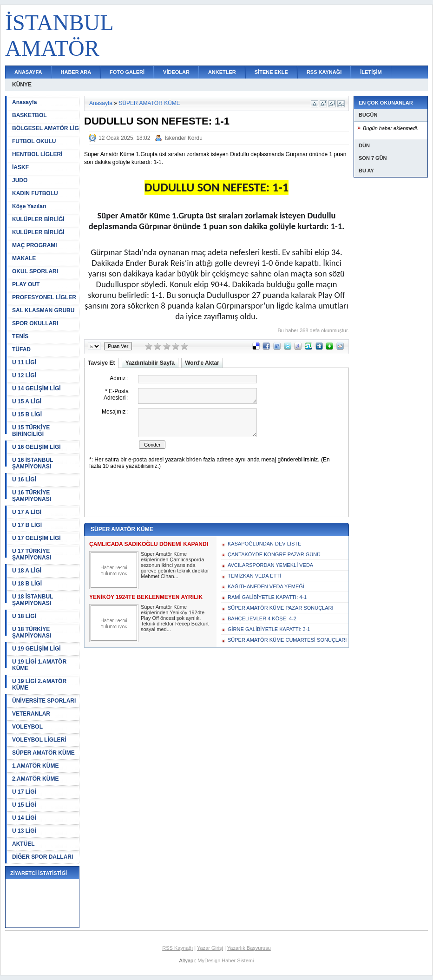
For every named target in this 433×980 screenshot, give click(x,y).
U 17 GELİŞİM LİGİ (36, 538)
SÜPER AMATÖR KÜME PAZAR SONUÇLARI (281, 608)
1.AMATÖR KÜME (35, 766)
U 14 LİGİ (24, 818)
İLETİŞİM (371, 72)
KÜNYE (22, 85)
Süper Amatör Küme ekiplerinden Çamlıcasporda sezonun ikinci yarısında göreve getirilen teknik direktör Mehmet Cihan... (175, 565)
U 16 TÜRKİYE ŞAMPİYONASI (32, 496)
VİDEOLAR (176, 72)
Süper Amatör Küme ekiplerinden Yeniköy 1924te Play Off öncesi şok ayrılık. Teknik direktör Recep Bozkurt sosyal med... (175, 618)
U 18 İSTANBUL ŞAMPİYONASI (33, 600)
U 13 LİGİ (24, 831)
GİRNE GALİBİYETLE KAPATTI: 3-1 (269, 629)
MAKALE (24, 258)
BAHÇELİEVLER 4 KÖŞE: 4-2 (262, 618)
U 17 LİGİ (24, 792)
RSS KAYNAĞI (324, 72)
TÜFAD (21, 349)
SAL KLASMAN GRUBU (43, 310)
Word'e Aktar (202, 363)
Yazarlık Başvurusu (249, 948)
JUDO (20, 180)
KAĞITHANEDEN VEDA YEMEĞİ (266, 586)
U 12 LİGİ (24, 375)
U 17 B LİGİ (27, 525)
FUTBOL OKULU (34, 141)
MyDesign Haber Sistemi (226, 960)
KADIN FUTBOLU (35, 193)
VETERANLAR (31, 714)
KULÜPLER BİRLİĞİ (38, 219)
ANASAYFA (28, 72)
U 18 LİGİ (24, 616)
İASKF (20, 167)
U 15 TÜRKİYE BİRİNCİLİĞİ (31, 431)
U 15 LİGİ (24, 805)
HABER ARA (76, 72)
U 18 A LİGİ (27, 571)
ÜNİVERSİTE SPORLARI (44, 701)
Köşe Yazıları (29, 206)
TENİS (20, 336)
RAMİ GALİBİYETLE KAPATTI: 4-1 (267, 597)
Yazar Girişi (210, 948)
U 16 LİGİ (24, 480)
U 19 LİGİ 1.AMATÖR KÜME (39, 665)
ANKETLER (222, 72)
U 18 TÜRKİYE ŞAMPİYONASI (32, 632)
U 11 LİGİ (24, 362)
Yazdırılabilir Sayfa (150, 363)
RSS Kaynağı (177, 948)
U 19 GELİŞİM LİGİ (36, 649)
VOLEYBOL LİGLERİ (39, 740)
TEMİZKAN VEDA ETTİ (254, 576)
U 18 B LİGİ (27, 584)
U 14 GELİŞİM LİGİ (36, 388)
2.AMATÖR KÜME (35, 779)
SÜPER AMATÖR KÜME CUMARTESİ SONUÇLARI (287, 640)
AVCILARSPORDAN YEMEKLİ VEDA (270, 565)
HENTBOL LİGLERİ (37, 154)
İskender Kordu (183, 138)
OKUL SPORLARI (35, 271)
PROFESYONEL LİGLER (44, 297)
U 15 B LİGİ (27, 414)
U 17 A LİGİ (27, 512)
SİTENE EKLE (271, 72)
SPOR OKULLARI (35, 323)
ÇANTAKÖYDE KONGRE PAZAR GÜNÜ (274, 554)
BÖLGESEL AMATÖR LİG (46, 128)
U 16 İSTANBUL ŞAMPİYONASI (33, 463)
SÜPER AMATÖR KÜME (43, 753)
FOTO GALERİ (127, 72)
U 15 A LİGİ (27, 401)
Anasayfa (24, 102)
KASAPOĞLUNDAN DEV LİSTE (264, 544)
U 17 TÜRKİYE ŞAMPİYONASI (32, 554)
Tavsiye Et (101, 363)
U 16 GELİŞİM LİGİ (36, 447)
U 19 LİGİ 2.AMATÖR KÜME (39, 684)
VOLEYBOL (27, 727)
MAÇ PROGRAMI (35, 245)
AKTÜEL (23, 844)
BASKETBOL (30, 115)
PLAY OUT (26, 284)
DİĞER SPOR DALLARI (43, 857)
